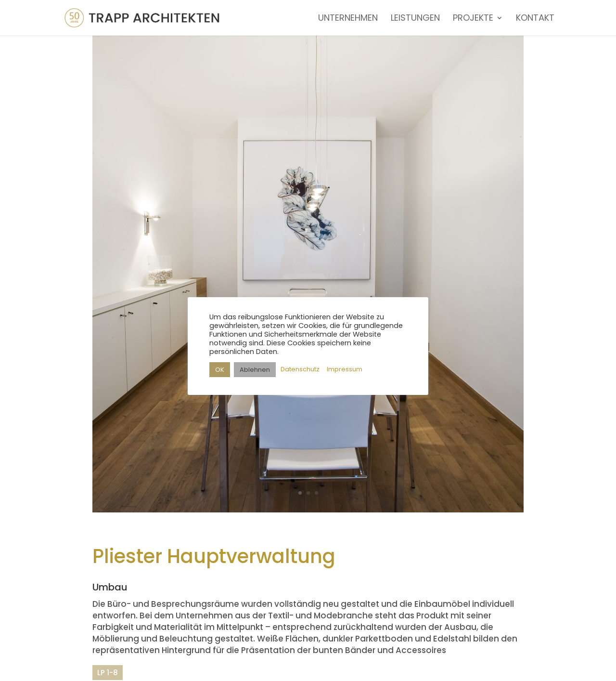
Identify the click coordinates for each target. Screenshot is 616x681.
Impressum (345, 369)
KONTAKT (535, 19)
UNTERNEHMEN (348, 19)
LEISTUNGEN (415, 19)
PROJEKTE (473, 19)
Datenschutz (300, 369)
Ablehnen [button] (255, 370)
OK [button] (220, 370)
